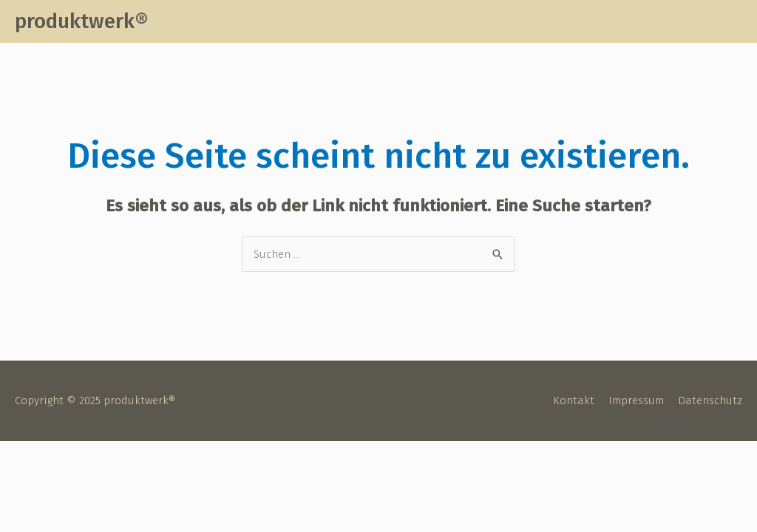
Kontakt (574, 400)
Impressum (636, 400)
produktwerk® (81, 21)
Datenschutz (710, 400)
